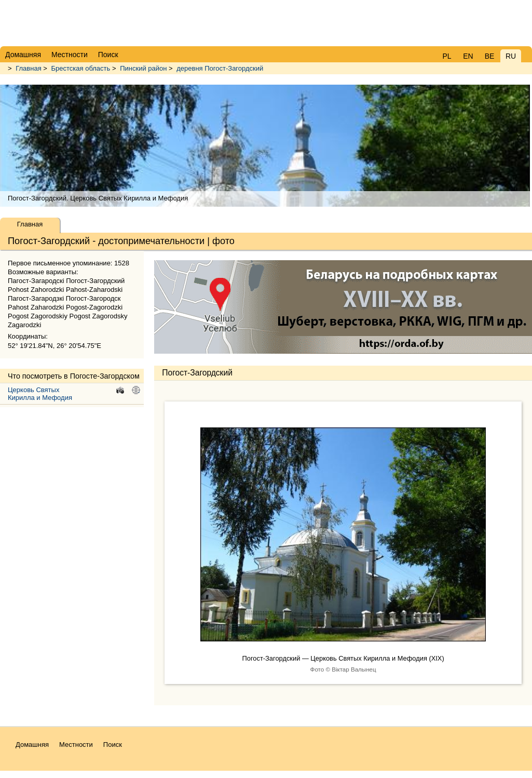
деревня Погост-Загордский (220, 68)
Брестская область (81, 68)
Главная (28, 68)
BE (490, 56)
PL (447, 56)
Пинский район (143, 68)
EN (468, 56)
